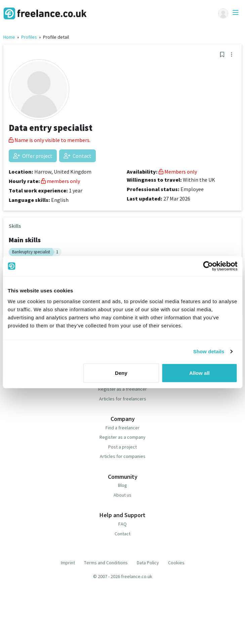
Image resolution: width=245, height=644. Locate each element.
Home (9, 37)
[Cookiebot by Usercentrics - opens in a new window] (208, 266)
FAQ (122, 524)
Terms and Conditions (106, 563)
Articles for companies (123, 456)
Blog (122, 485)
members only (60, 181)
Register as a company (122, 437)
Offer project (33, 156)
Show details (209, 351)
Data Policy (148, 563)
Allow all (199, 373)
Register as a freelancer (122, 389)
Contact (77, 156)
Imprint (68, 563)
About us (122, 495)
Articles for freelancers (123, 399)
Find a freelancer (122, 428)
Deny (121, 373)
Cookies (176, 563)
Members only (178, 172)
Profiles (29, 37)
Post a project (122, 447)
